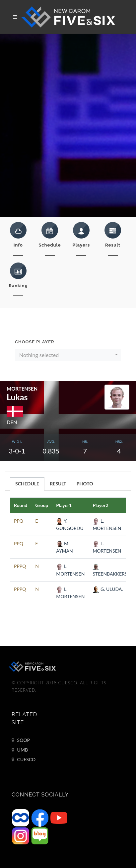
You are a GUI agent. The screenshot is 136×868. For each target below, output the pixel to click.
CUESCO (24, 760)
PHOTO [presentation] (85, 484)
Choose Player (35, 342)
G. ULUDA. (108, 589)
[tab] (27, 484)
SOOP (21, 740)
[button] (68, 355)
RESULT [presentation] (58, 484)
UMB (20, 750)
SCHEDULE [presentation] (27, 484)
